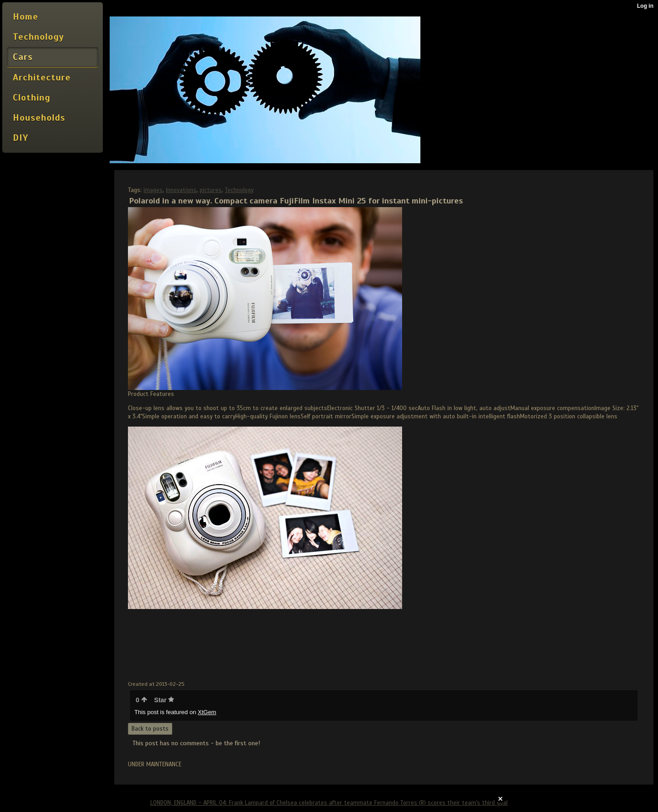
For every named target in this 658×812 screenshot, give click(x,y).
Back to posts (150, 729)
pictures (211, 190)
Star (164, 700)
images (153, 190)
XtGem (207, 712)
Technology (239, 190)
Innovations (181, 190)
